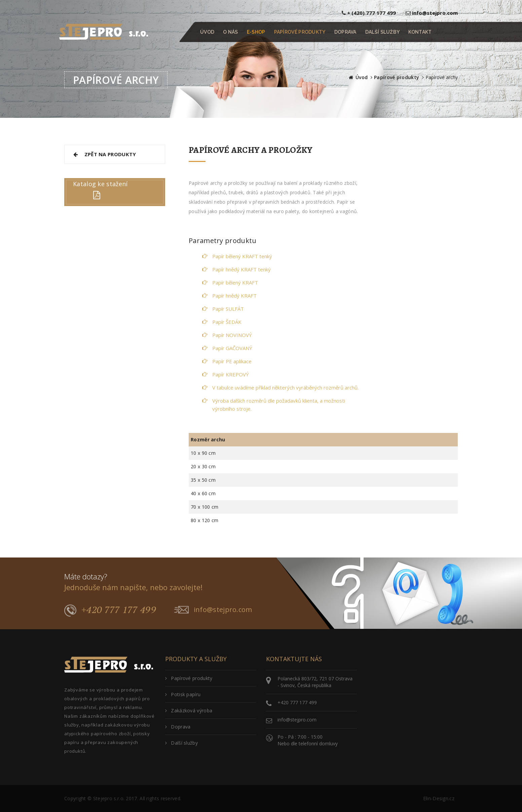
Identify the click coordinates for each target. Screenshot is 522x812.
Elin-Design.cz (439, 798)
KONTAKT (420, 32)
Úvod (362, 77)
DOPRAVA (345, 32)
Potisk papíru (183, 694)
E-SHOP (256, 32)
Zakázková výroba (189, 710)
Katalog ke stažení (100, 184)
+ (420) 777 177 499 (369, 13)
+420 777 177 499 (110, 610)
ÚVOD (207, 32)
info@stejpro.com (432, 13)
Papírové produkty (397, 77)
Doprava (178, 727)
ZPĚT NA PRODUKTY (104, 154)
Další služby (181, 743)
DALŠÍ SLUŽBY (383, 32)
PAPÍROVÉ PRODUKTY (300, 32)
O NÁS (231, 32)
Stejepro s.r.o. (109, 798)
